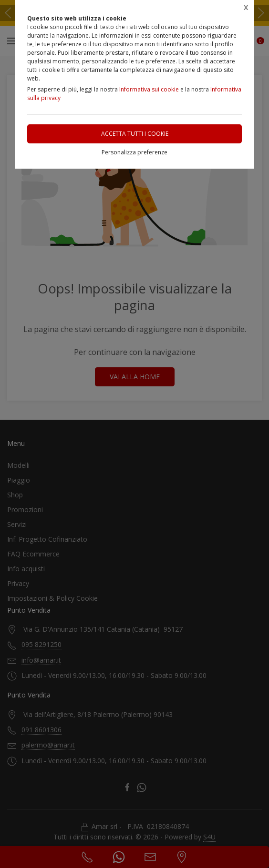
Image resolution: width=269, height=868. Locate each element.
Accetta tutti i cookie (135, 134)
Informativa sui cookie (149, 89)
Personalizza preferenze (134, 152)
